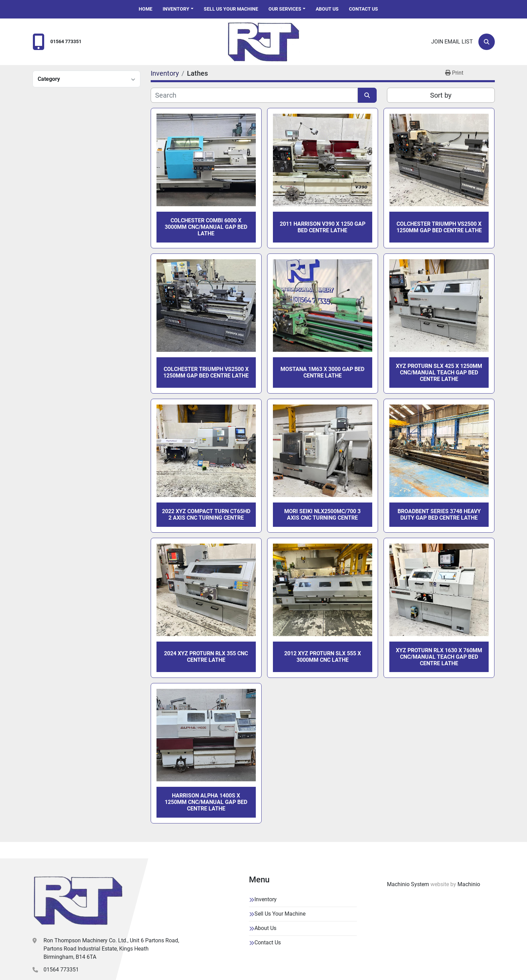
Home (146, 9)
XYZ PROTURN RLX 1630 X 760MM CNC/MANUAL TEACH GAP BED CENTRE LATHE (439, 657)
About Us (327, 9)
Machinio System (408, 884)
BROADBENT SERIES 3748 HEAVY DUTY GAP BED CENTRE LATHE (439, 514)
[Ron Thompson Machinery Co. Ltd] (78, 901)
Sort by (441, 95)
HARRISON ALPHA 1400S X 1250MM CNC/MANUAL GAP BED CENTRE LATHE (206, 802)
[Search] (487, 42)
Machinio (469, 884)
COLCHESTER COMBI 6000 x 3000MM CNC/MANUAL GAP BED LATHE (206, 227)
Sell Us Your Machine (231, 9)
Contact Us (363, 9)
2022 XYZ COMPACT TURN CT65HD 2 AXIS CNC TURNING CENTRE (206, 514)
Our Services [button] (285, 9)
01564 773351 (66, 42)
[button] (178, 9)
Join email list (452, 42)
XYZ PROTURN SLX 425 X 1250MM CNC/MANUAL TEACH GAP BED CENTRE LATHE (439, 373)
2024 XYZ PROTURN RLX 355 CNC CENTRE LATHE (206, 657)
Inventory (176, 9)
